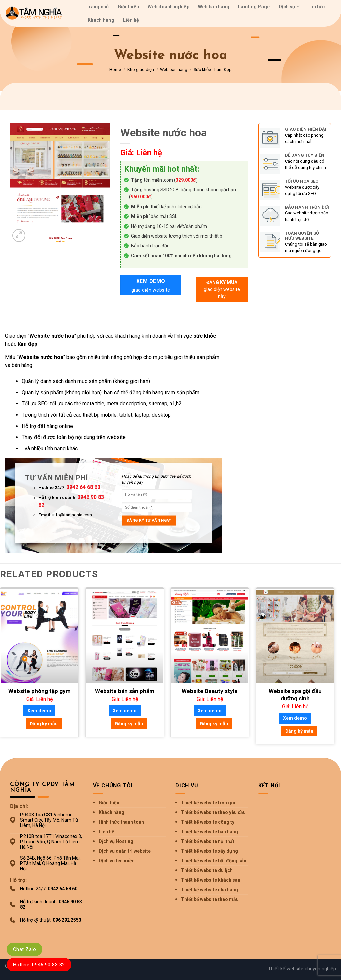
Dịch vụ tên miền (117, 861)
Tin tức (317, 7)
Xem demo (151, 286)
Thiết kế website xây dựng (210, 851)
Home (115, 69)
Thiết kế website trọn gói (208, 803)
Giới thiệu (128, 7)
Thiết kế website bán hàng (210, 832)
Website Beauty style (210, 691)
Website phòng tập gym (39, 691)
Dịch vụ (289, 6)
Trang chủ (97, 7)
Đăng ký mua (222, 290)
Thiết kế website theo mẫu (210, 899)
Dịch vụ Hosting (116, 841)
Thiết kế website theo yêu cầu (213, 812)
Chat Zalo (24, 949)
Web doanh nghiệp (168, 7)
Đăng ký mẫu (44, 724)
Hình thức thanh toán (121, 822)
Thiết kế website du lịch (207, 870)
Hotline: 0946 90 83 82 (39, 965)
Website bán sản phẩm (125, 691)
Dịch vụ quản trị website (125, 851)
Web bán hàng (214, 7)
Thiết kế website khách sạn (211, 880)
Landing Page (254, 7)
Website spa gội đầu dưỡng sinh (295, 695)
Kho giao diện (141, 69)
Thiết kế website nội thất (208, 841)
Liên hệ (131, 20)
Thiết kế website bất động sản (214, 861)
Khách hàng (101, 20)
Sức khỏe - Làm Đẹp (213, 69)
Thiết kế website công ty (208, 822)
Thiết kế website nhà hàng (210, 890)
